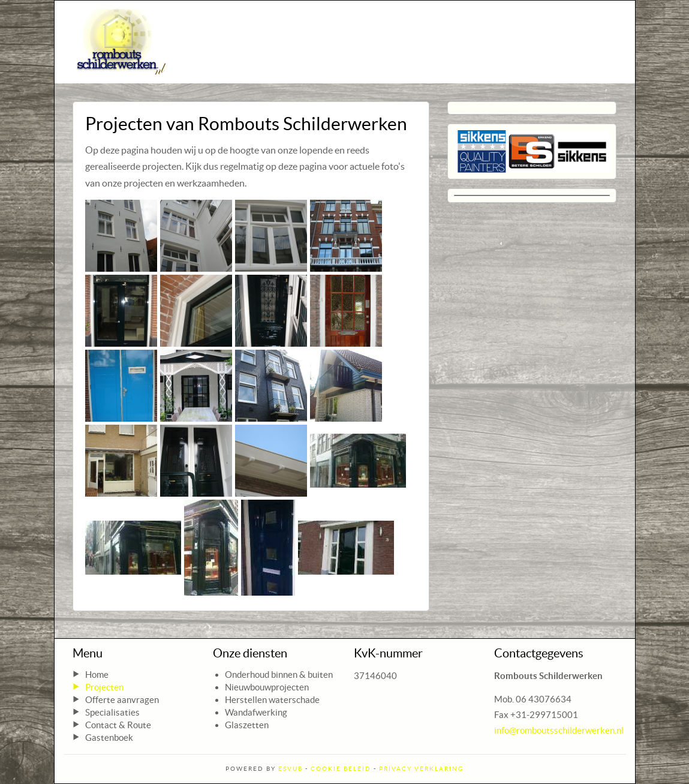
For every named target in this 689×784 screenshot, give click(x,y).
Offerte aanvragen (122, 700)
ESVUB (291, 769)
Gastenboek (109, 738)
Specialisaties (112, 712)
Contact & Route (118, 725)
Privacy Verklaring (421, 769)
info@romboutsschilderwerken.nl (559, 730)
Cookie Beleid (341, 769)
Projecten (104, 687)
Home (97, 675)
